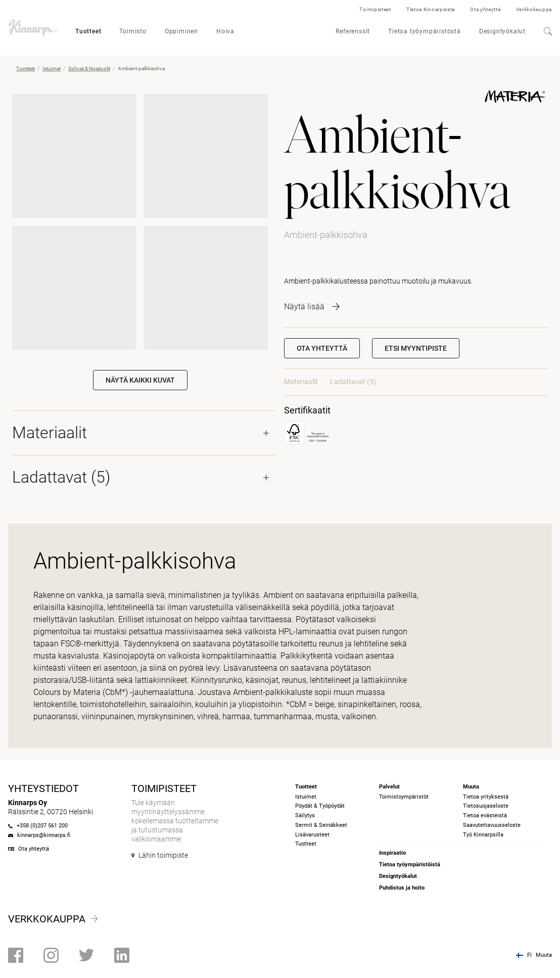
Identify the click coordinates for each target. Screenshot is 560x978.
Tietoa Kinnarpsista (431, 9)
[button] (416, 348)
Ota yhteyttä (485, 9)
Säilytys (305, 816)
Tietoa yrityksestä (486, 797)
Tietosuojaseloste (486, 806)
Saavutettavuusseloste (492, 825)
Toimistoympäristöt (404, 797)
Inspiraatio (392, 853)
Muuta (544, 955)
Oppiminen (181, 31)
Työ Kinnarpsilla (483, 835)
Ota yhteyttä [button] (322, 348)
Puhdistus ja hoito (402, 888)
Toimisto (133, 31)
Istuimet (52, 68)
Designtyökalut (502, 31)
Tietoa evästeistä (485, 816)
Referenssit (353, 31)
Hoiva (225, 31)
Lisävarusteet (312, 835)
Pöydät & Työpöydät (320, 806)
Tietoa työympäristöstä (425, 31)
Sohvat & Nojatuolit (89, 68)
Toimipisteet (375, 9)
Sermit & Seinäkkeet (321, 825)
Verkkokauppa (534, 9)
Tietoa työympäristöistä (410, 865)
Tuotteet (88, 31)
